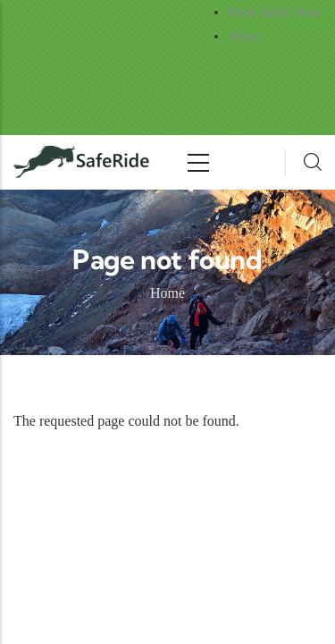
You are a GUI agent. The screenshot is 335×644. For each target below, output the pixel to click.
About (245, 36)
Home (167, 293)
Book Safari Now (275, 12)
